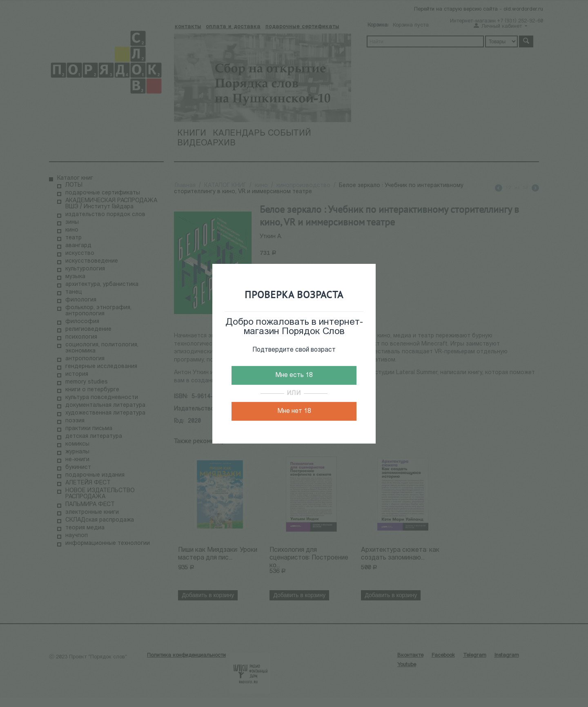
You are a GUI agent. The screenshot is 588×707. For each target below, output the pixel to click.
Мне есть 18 (294, 375)
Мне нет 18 (294, 411)
